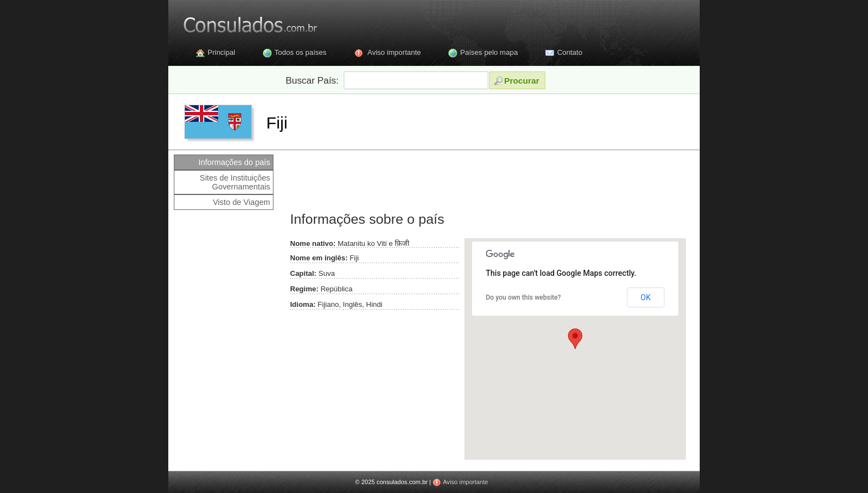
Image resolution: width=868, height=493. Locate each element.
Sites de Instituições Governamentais (235, 182)
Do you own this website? (524, 297)
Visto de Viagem (241, 202)
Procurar (516, 81)
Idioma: (303, 304)
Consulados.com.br (243, 22)
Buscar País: (312, 81)
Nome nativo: (313, 243)
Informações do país (234, 162)
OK (645, 297)
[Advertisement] (486, 179)
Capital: (303, 273)
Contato (570, 52)
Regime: (304, 289)
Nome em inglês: (319, 258)
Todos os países (301, 52)
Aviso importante (394, 52)
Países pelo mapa (489, 52)
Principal (221, 52)
